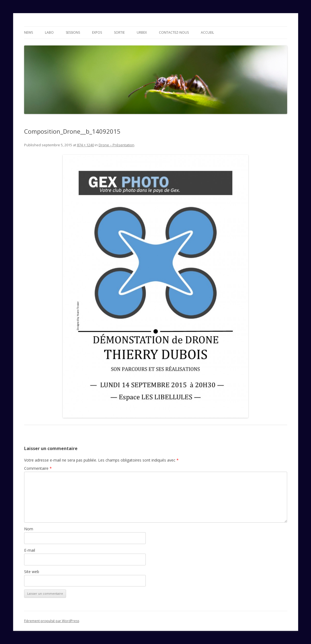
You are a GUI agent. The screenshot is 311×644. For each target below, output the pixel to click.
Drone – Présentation (116, 145)
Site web (32, 572)
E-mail (30, 550)
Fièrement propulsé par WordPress (52, 621)
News (28, 32)
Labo (49, 32)
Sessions (73, 32)
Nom (29, 529)
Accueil (207, 32)
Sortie (119, 32)
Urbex (142, 32)
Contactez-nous (174, 32)
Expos (97, 32)
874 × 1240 (85, 145)
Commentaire (38, 468)
